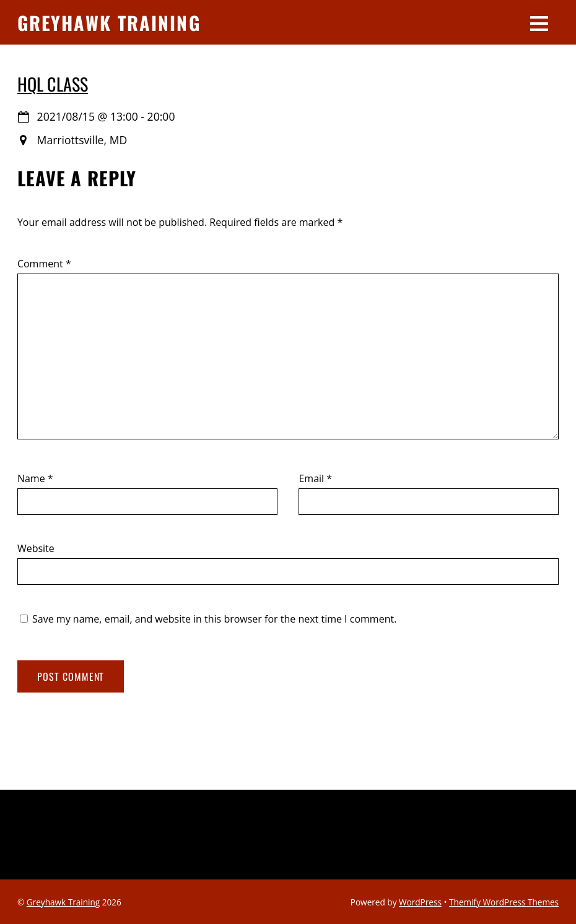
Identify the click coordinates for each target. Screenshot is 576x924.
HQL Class (53, 84)
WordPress (420, 902)
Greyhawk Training (63, 902)
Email (315, 478)
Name (35, 478)
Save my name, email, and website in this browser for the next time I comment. (214, 619)
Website (36, 548)
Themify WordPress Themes (504, 902)
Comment (44, 264)
